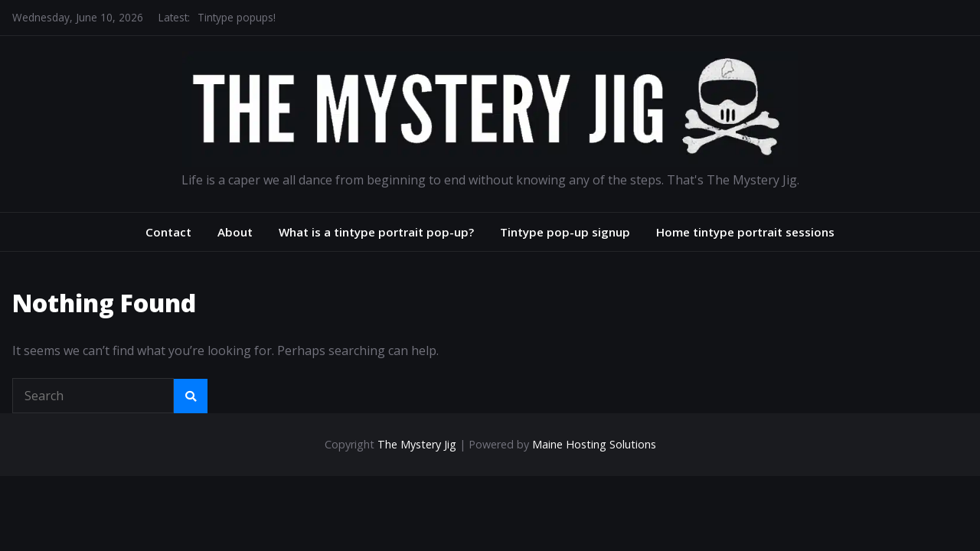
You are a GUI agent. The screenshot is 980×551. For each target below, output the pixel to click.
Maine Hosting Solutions (594, 444)
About (235, 232)
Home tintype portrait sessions (745, 232)
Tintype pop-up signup (565, 232)
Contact (168, 232)
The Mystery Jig (417, 444)
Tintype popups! (237, 17)
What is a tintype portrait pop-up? (376, 232)
